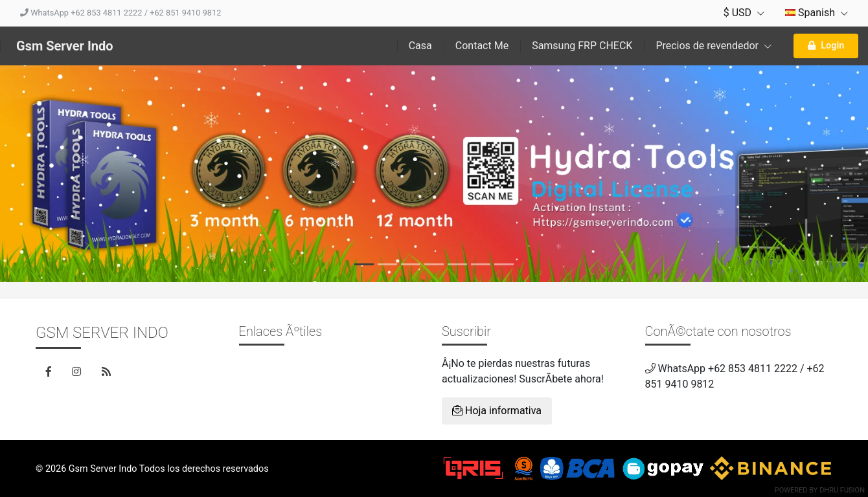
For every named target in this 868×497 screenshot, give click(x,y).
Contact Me (482, 46)
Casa (420, 46)
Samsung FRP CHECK (582, 46)
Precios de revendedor (714, 46)
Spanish (817, 13)
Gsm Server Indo (65, 46)
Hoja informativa (497, 411)
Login (826, 46)
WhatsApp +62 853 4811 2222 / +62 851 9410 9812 (120, 13)
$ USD (744, 13)
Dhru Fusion (842, 490)
